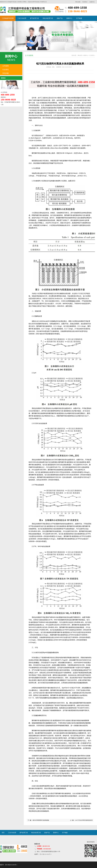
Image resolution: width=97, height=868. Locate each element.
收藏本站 (92, 2)
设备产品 (60, 18)
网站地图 (78, 2)
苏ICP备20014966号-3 (45, 854)
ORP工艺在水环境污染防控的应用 (84, 820)
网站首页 (80, 55)
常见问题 (6, 73)
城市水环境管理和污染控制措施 (41, 820)
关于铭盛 (79, 18)
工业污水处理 (22, 18)
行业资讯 (6, 70)
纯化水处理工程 (48, 18)
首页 (3, 833)
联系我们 (85, 2)
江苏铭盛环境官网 (8, 18)
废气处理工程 (34, 18)
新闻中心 (69, 18)
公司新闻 (6, 66)
